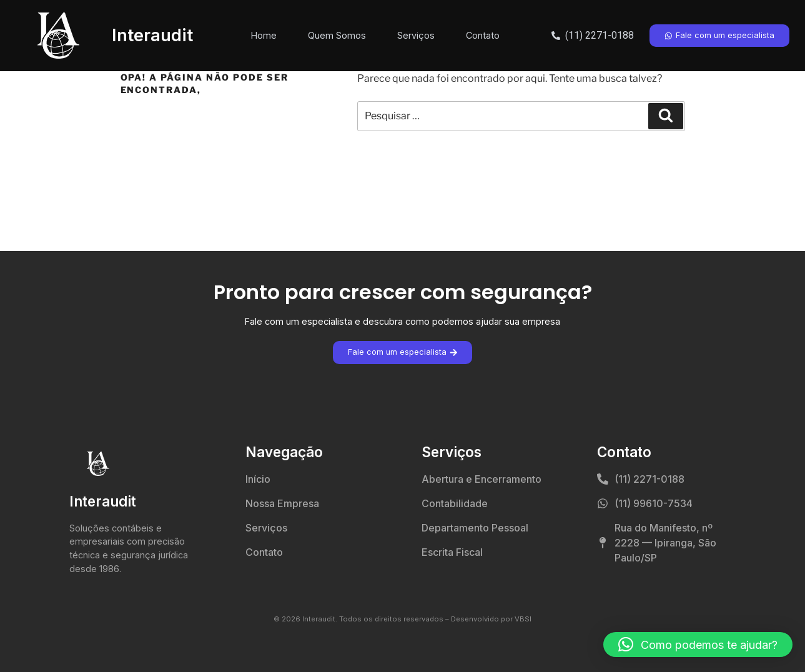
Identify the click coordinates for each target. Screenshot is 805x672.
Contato (483, 35)
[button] (698, 645)
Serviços (416, 35)
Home (264, 35)
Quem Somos (337, 35)
